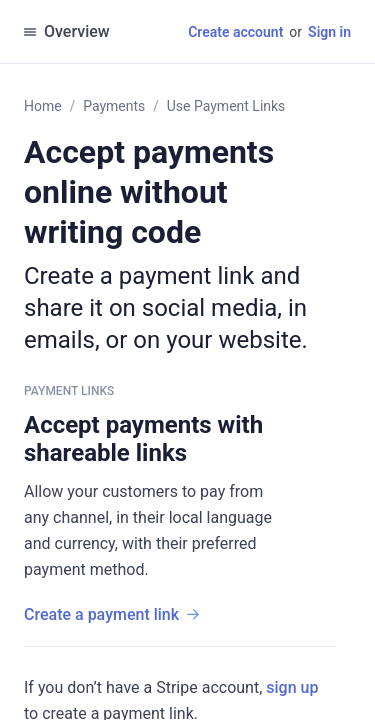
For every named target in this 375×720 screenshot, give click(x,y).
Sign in (329, 32)
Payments (114, 106)
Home (43, 106)
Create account (235, 32)
